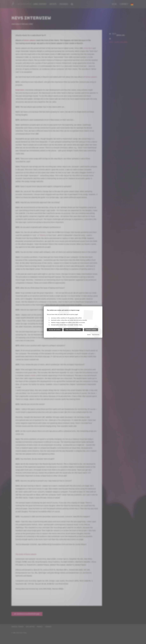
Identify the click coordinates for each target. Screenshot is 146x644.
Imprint (89, 334)
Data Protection (96, 334)
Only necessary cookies (73, 330)
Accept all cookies (55, 330)
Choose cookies (91, 330)
